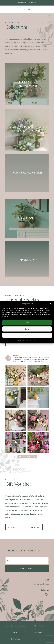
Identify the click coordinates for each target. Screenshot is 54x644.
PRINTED (35, 527)
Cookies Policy (22, 340)
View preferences (27, 335)
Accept (27, 323)
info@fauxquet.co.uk (40, 584)
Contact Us (32, 3)
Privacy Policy (31, 340)
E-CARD (12, 527)
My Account (22, 3)
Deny (27, 329)
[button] (51, 304)
